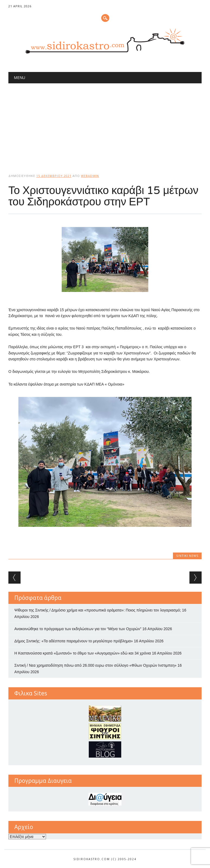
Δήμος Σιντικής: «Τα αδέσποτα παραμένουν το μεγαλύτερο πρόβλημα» (74, 641)
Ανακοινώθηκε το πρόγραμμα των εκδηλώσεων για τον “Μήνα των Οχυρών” (78, 629)
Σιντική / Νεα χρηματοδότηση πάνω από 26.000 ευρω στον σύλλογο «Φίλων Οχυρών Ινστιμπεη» (95, 665)
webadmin (90, 176)
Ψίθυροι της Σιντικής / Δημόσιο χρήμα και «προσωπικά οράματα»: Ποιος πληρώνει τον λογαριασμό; (98, 610)
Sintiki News (187, 556)
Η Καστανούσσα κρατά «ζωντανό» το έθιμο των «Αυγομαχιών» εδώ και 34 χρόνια (83, 653)
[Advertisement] (105, 124)
